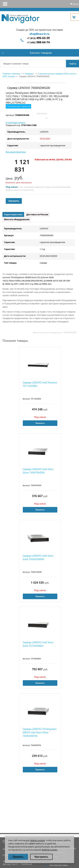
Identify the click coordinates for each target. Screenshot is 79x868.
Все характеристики (16, 152)
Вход (76, 4)
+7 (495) (38, 42)
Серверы (29, 74)
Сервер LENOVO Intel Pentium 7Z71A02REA (40, 384)
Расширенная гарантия (18, 106)
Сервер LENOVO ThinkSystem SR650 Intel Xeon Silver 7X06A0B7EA (40, 732)
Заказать (14, 201)
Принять (18, 857)
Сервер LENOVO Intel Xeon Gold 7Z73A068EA (38, 644)
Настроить (41, 857)
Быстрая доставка (59, 865)
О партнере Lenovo (15, 122)
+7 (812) (38, 38)
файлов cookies (50, 850)
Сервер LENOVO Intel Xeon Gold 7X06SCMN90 (38, 557)
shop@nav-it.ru (39, 34)
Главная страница (11, 74)
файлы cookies (38, 840)
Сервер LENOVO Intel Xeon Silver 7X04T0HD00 (38, 471)
